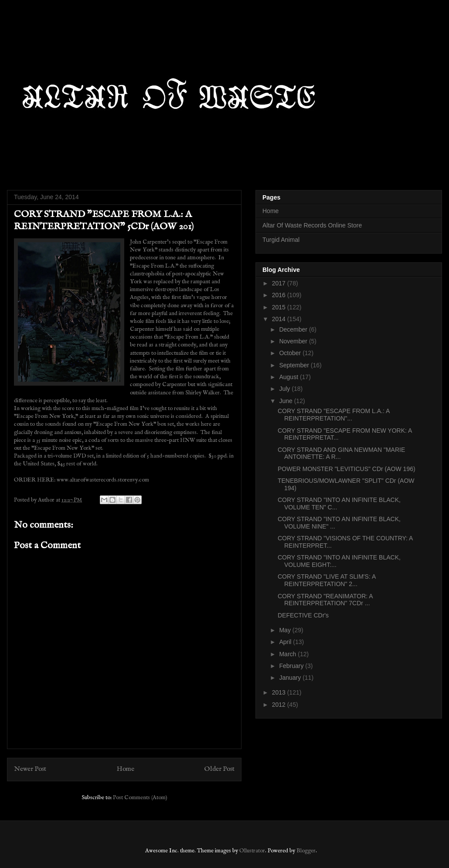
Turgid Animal (281, 240)
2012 (280, 705)
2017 (280, 283)
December (294, 329)
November (294, 341)
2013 (280, 692)
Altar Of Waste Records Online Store (312, 225)
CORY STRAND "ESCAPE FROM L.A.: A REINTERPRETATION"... (334, 415)
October (291, 353)
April (286, 642)
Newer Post (30, 769)
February (292, 666)
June (286, 401)
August (289, 377)
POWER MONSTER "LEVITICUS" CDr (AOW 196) (347, 469)
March (288, 654)
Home (126, 769)
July (285, 389)
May (286, 630)
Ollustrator (252, 851)
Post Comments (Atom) (140, 798)
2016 (280, 295)
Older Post (219, 769)
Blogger (306, 851)
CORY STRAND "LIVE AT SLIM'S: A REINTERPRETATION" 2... (327, 580)
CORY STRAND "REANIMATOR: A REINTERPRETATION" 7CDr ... (325, 600)
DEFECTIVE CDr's (303, 615)
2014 (280, 319)
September (295, 365)
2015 (280, 307)
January (291, 678)
